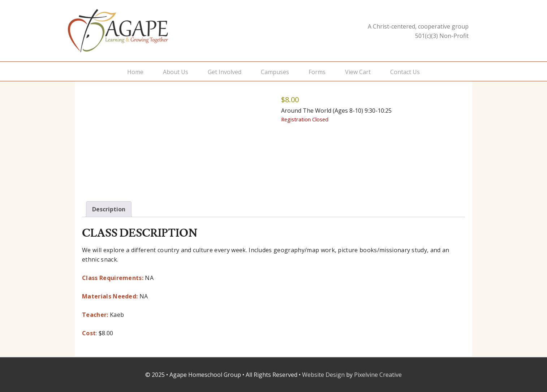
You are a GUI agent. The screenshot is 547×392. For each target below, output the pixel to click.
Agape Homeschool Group (140, 31)
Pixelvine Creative (378, 375)
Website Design (323, 375)
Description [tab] (109, 209)
